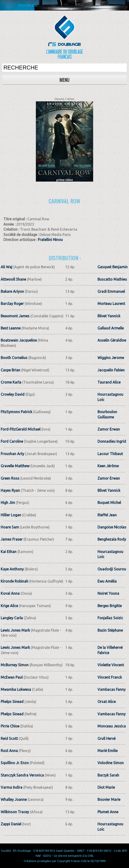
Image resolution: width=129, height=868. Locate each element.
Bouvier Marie (109, 799)
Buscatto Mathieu (112, 279)
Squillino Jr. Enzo (15, 763)
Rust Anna (9, 751)
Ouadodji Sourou (112, 569)
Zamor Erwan (109, 429)
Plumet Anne (108, 812)
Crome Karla (11, 382)
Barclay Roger (12, 304)
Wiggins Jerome (111, 358)
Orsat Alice (107, 702)
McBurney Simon (15, 665)
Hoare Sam (10, 527)
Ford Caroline (12, 441)
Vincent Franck (110, 677)
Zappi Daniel (11, 824)
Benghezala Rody (112, 539)
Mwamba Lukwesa (16, 689)
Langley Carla (12, 618)
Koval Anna (10, 593)
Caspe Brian (11, 370)
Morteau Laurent (111, 304)
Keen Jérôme (108, 466)
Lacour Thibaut (110, 454)
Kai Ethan (9, 552)
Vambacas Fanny (112, 689)
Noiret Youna (108, 593)
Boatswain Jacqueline (19, 340)
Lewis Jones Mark (15, 630)
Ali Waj (7, 267)
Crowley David (13, 394)
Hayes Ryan (10, 490)
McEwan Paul (12, 677)
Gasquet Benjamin (113, 267)
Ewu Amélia (107, 581)
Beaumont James (15, 316)
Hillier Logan (11, 515)
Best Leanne (11, 328)
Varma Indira (12, 787)
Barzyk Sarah (108, 775)
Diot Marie (106, 787)
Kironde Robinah (14, 581)
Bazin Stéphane (110, 630)
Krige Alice (9, 606)
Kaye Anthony (12, 569)
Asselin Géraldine (112, 340)
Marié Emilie (108, 751)
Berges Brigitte (110, 606)
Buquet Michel (109, 503)
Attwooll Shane (13, 279)
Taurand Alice (109, 382)
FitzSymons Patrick (16, 412)
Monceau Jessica (112, 726)
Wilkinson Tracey (15, 812)
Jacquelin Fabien (111, 370)
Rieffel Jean (107, 515)
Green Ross (10, 478)
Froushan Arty (12, 454)
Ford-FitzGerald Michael (21, 429)
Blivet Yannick (109, 316)
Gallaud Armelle (111, 328)
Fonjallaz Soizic (110, 618)
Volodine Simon (111, 763)
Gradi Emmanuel (111, 291)
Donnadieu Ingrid (112, 441)
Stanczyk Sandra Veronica (22, 775)
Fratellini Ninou (50, 240)
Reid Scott (9, 738)
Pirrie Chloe (10, 726)
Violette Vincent (111, 665)
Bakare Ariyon (12, 291)
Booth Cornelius (14, 358)
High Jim (8, 503)
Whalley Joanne (14, 799)
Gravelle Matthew (15, 466)
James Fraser (12, 539)
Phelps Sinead (12, 702)
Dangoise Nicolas (112, 527)
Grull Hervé (107, 738)
